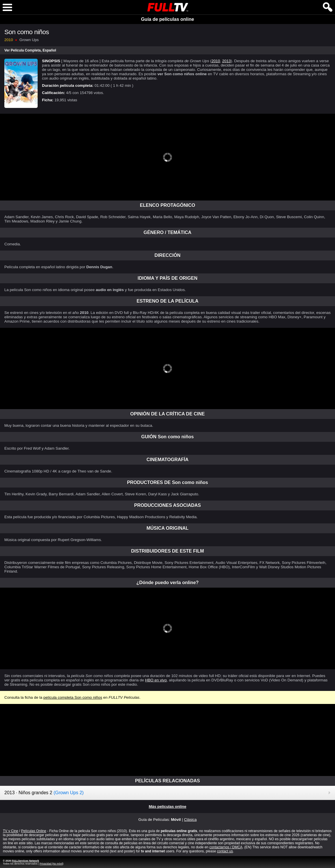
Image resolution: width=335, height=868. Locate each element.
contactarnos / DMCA (226, 847)
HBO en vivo (156, 680)
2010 (216, 61)
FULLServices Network (25, 861)
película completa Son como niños (73, 697)
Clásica (190, 820)
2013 (226, 61)
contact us (225, 851)
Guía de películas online (167, 19)
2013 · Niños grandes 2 (44, 793)
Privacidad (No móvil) (52, 864)
